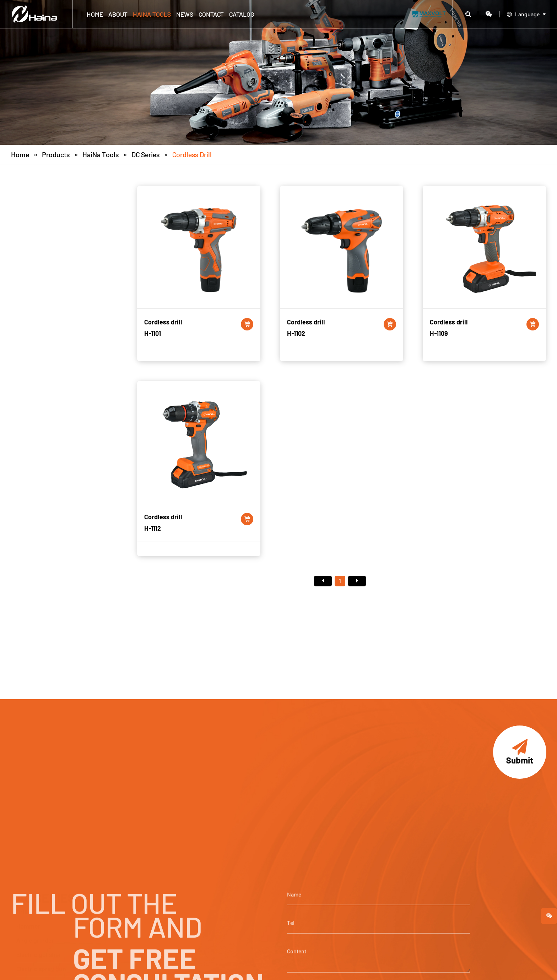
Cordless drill (192, 154)
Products (56, 154)
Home (95, 14)
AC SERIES (46, 193)
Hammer (28, 222)
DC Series (145, 154)
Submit (520, 752)
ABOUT (118, 14)
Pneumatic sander (41, 477)
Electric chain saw (41, 449)
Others (25, 492)
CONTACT (211, 14)
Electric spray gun (41, 264)
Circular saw (33, 378)
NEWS (185, 14)
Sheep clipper (35, 421)
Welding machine (40, 463)
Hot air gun (32, 279)
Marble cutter (35, 293)
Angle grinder (35, 236)
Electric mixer (36, 435)
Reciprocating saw (42, 321)
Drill (22, 208)
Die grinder (32, 350)
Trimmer (28, 406)
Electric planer (36, 335)
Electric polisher (39, 250)
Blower (26, 307)
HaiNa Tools (152, 14)
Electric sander (37, 364)
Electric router (36, 392)
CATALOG (242, 14)
